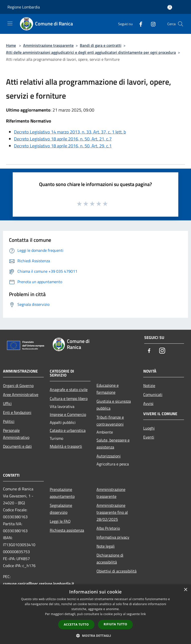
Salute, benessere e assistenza (113, 444)
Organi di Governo (18, 386)
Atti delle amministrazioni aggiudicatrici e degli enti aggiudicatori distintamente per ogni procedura (91, 52)
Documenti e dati (17, 446)
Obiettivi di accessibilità (117, 571)
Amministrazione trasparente (48, 45)
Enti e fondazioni (17, 412)
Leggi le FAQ (60, 521)
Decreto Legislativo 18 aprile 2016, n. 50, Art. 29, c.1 (63, 146)
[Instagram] (151, 24)
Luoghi (149, 428)
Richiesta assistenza (67, 530)
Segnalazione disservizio (61, 509)
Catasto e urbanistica (68, 430)
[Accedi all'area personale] (170, 7)
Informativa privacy (113, 537)
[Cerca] (181, 24)
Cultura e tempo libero (69, 398)
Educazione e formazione (108, 389)
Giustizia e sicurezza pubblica (114, 405)
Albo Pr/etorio (108, 528)
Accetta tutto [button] (76, 624)
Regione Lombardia (24, 7)
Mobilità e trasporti (66, 446)
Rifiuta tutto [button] (116, 624)
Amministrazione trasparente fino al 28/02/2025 (112, 512)
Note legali (106, 546)
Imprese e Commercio (68, 414)
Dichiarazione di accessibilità (110, 559)
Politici (9, 421)
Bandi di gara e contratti (101, 45)
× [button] (185, 590)
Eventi (149, 437)
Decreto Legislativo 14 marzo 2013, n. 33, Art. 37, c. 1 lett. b (70, 132)
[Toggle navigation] (10, 23)
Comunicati (153, 394)
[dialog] (95, 614)
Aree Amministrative (21, 394)
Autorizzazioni (109, 456)
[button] (95, 636)
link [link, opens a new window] (143, 614)
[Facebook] (139, 24)
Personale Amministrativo (16, 434)
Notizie (149, 386)
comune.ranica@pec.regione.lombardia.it (39, 583)
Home (11, 45)
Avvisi (148, 403)
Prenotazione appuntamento (62, 493)
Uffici (7, 403)
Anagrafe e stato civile (69, 389)
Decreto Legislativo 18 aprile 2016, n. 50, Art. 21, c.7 (63, 139)
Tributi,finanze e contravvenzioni (110, 421)
